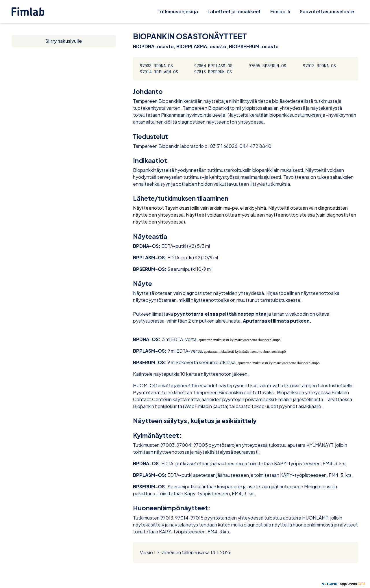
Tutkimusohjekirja (178, 11)
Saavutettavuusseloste (327, 11)
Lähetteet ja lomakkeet (234, 11)
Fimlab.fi (280, 11)
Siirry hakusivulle (64, 41)
